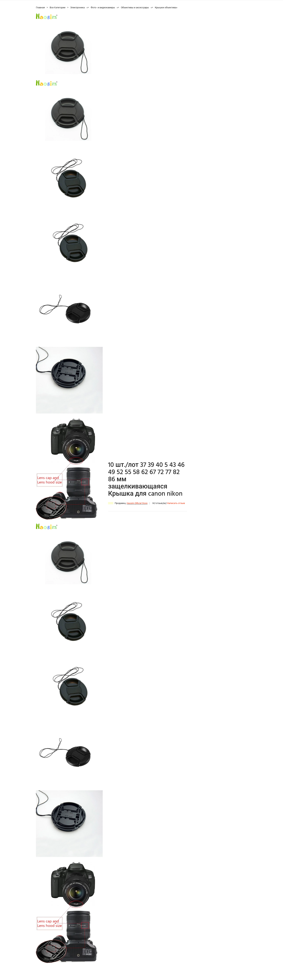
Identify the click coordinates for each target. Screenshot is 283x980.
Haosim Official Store (137, 503)
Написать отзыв (176, 503)
